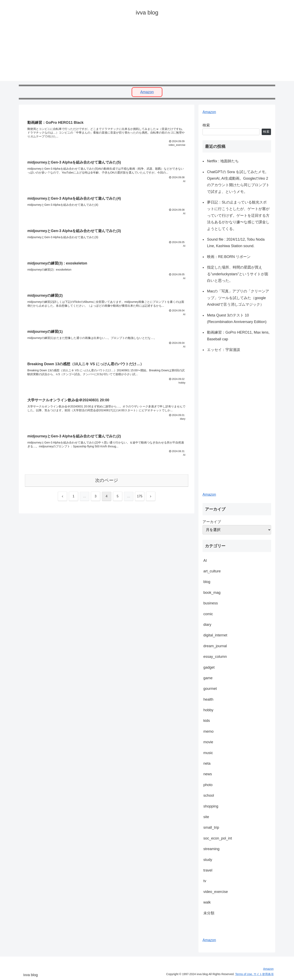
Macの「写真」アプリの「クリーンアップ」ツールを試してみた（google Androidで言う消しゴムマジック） (238, 298)
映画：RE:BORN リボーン (229, 257)
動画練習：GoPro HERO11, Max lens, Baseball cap (238, 336)
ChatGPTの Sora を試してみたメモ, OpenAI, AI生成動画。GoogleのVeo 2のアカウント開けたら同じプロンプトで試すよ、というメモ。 (238, 182)
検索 (206, 125)
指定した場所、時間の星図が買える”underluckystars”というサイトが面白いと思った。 (238, 274)
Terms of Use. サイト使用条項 (254, 974)
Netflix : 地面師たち (223, 161)
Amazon (147, 92)
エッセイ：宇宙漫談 (224, 350)
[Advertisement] (141, 52)
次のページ (107, 484)
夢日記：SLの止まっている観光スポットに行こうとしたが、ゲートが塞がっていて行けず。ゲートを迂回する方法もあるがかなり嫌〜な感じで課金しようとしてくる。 (238, 216)
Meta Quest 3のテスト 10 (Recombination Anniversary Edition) (237, 319)
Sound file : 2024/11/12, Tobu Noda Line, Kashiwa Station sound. (236, 243)
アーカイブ (212, 522)
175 (140, 500)
